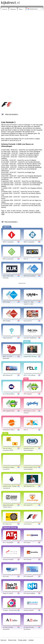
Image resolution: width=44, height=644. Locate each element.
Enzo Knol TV (28, 321)
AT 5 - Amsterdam (8, 543)
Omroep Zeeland (29, 610)
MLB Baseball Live (29, 486)
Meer (22, 9)
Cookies (31, 640)
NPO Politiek (7, 321)
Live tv (5, 9)
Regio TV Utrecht (8, 593)
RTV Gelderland (28, 576)
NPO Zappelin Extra (9, 411)
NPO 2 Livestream (29, 242)
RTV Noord (27, 543)
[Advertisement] (22, 35)
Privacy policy (22, 640)
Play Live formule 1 (11, 222)
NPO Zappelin (28, 394)
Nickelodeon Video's (9, 430)
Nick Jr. (26, 430)
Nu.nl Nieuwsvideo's (9, 394)
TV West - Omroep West (10, 610)
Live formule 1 (28, 524)
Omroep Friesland (8, 560)
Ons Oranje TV (28, 505)
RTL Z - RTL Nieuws (30, 375)
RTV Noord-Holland (29, 593)
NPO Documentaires (30, 276)
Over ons (3, 640)
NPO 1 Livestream (8, 242)
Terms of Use (12, 640)
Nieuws (13, 9)
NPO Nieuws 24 (8, 375)
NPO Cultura (7, 302)
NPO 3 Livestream (8, 259)
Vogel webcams (7, 338)
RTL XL (26, 259)
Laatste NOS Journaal (30, 356)
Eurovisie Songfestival (30, 338)
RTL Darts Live (7, 524)
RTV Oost (6, 576)
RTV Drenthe (28, 560)
